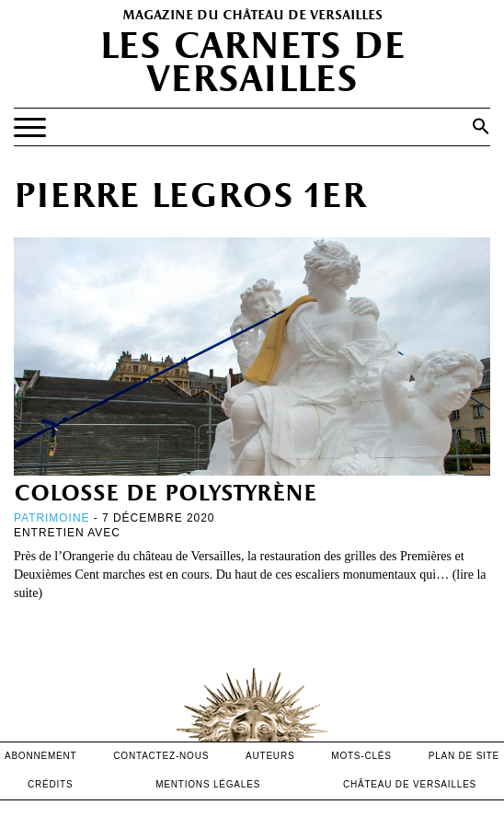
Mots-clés (361, 756)
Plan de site (464, 756)
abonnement (41, 756)
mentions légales (208, 784)
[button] (481, 126)
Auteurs (270, 756)
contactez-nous (161, 756)
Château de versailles (410, 784)
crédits (51, 784)
